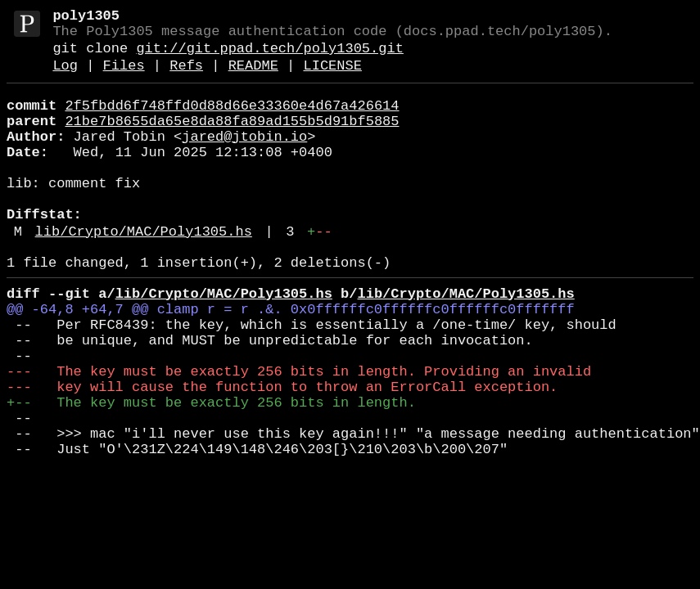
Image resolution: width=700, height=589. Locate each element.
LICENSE (332, 77)
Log (65, 77)
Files (124, 77)
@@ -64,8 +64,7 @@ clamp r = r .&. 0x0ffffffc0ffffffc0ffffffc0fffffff (291, 360)
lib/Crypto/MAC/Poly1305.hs (144, 273)
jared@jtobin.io (244, 158)
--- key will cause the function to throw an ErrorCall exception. (282, 454)
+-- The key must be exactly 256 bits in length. (211, 473)
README (253, 77)
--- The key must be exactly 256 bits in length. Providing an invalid (299, 436)
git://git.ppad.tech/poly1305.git (269, 57)
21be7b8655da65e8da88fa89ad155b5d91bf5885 (232, 139)
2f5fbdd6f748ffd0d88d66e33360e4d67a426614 (232, 121)
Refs (186, 77)
